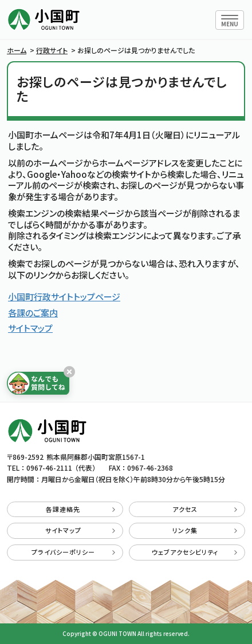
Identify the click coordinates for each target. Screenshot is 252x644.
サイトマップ (30, 328)
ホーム (17, 50)
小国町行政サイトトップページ (64, 297)
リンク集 (205, 530)
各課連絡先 (80, 509)
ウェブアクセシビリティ (194, 552)
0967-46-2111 (49, 468)
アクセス (205, 509)
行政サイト (52, 50)
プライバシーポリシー (73, 552)
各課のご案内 (33, 313)
